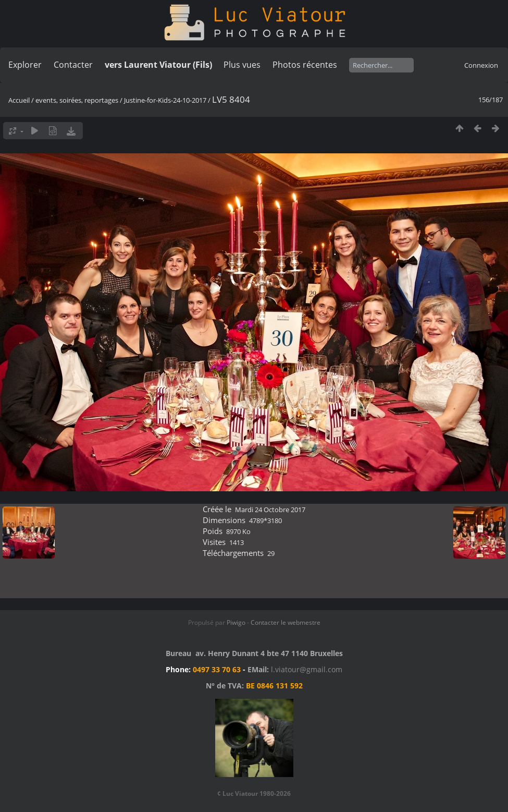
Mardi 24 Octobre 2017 (270, 510)
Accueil (19, 100)
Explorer (25, 65)
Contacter (73, 65)
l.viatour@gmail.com (307, 669)
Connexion (481, 65)
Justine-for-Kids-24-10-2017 (165, 100)
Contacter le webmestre (286, 622)
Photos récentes (305, 65)
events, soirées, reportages (78, 100)
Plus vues (242, 65)
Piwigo (236, 622)
